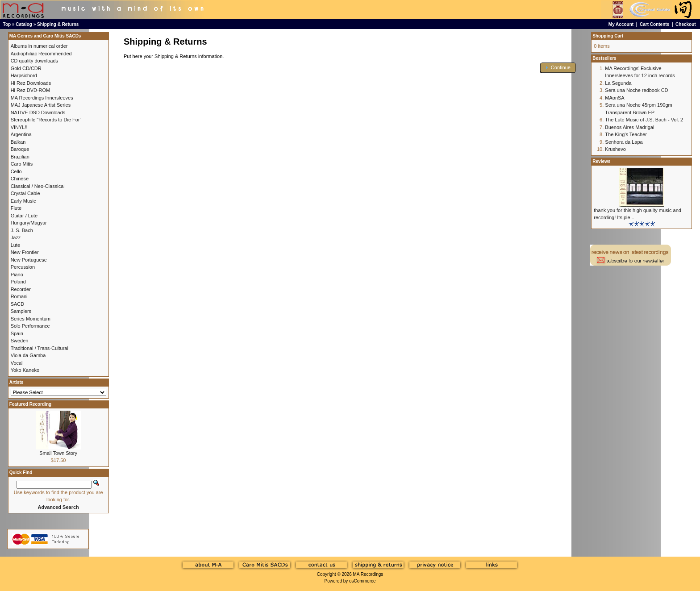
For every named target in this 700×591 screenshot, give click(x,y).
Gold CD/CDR (26, 68)
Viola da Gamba (28, 355)
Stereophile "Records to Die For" (46, 120)
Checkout (686, 24)
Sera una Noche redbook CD (636, 90)
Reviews (601, 161)
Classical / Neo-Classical (38, 186)
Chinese (20, 179)
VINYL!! (19, 127)
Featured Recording (30, 404)
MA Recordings (368, 574)
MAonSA (615, 98)
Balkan (18, 142)
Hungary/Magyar (29, 223)
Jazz (16, 237)
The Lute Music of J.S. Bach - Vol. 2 (644, 120)
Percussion (23, 267)
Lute (15, 245)
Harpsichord (24, 75)
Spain (17, 333)
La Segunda (618, 83)
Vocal (17, 363)
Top (7, 24)
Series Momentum (31, 319)
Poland (18, 282)
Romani (19, 296)
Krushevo (615, 149)
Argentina (21, 134)
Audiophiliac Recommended (41, 54)
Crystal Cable (25, 193)
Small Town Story (58, 453)
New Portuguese (29, 260)
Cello (16, 171)
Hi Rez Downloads (31, 83)
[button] (558, 68)
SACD (18, 304)
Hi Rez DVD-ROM (31, 90)
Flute (16, 208)
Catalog (24, 24)
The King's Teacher (626, 134)
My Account (621, 24)
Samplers (21, 311)
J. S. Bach (22, 230)
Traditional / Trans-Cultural (40, 348)
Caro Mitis (22, 164)
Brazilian (20, 157)
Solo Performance (30, 326)
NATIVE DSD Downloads (38, 112)
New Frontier (25, 252)
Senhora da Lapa (624, 142)
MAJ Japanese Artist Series (41, 105)
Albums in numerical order (39, 46)
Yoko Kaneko (25, 370)
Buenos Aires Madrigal (629, 127)
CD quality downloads (34, 61)
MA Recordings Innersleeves (42, 98)
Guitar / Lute (24, 216)
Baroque (20, 149)
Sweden (20, 341)
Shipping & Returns (58, 24)
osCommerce (362, 581)
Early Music (23, 201)
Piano (17, 275)
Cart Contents (654, 24)
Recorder (21, 289)
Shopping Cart (608, 36)
